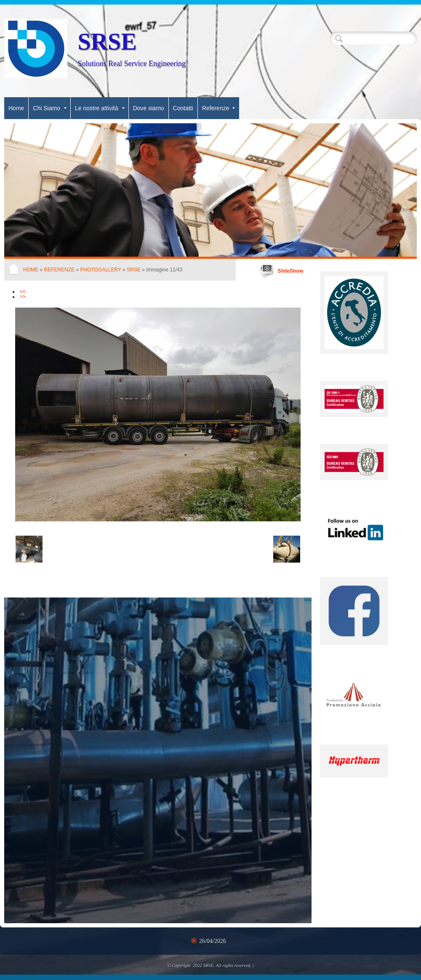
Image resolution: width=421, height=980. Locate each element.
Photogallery (100, 270)
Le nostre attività (100, 108)
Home (16, 108)
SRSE (107, 42)
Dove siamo (149, 108)
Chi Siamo (50, 108)
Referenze (219, 108)
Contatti (183, 108)
